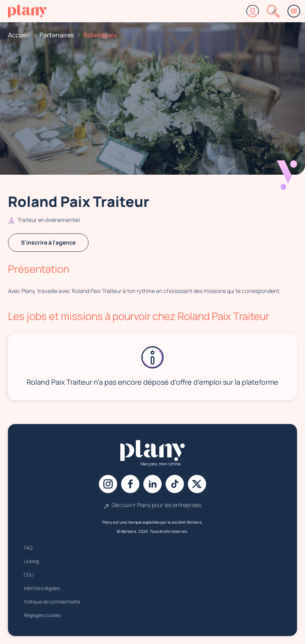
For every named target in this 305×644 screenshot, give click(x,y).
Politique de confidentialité (52, 602)
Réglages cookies (42, 615)
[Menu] (294, 11)
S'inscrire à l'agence (48, 242)
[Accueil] (27, 11)
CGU (29, 575)
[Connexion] (253, 11)
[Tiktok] (175, 484)
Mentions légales (42, 588)
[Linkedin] (152, 484)
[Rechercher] (273, 11)
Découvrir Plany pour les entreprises (152, 505)
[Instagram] (108, 484)
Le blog (31, 561)
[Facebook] (130, 484)
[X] (197, 484)
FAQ (28, 548)
